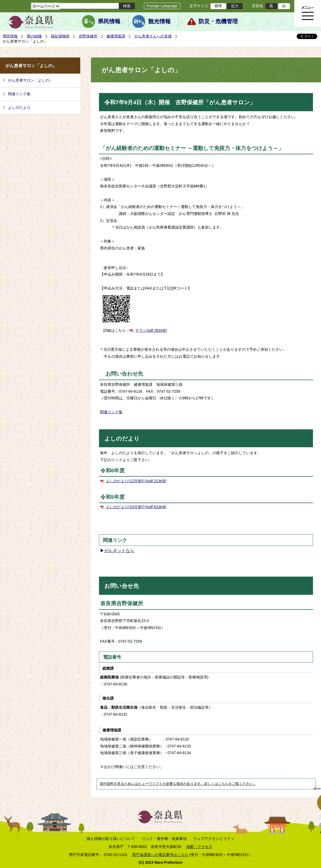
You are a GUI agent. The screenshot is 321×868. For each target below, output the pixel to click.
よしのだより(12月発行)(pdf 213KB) (136, 481)
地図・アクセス (199, 847)
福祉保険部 (60, 36)
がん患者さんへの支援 (153, 36)
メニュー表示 (308, 13)
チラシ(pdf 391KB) (151, 330)
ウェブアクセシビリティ (214, 839)
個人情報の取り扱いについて (111, 839)
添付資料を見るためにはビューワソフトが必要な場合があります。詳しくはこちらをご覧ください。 (178, 784)
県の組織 (34, 36)
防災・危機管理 (218, 21)
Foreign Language (162, 6)
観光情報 (159, 21)
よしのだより (19, 107)
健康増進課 (116, 36)
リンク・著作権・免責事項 (164, 839)
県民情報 (109, 21)
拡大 (235, 6)
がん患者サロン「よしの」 (30, 80)
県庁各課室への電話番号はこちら (160, 855)
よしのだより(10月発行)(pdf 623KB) (136, 507)
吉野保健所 (88, 36)
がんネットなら (119, 551)
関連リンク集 (19, 94)
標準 (218, 6)
